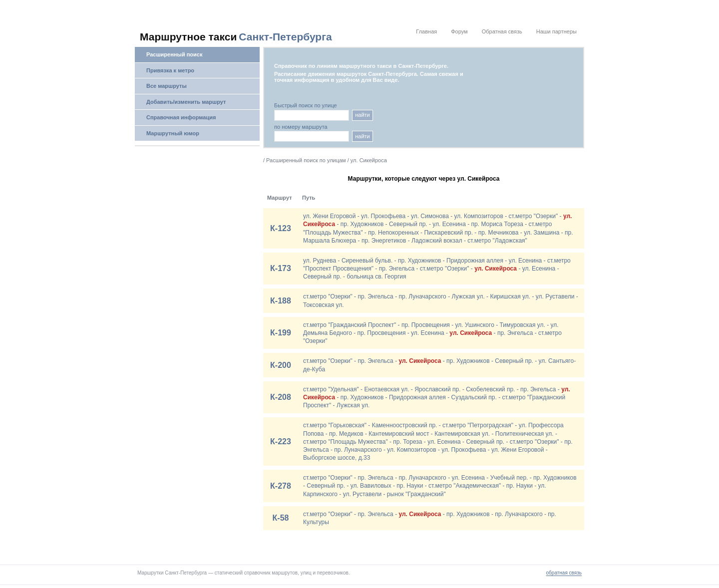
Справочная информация (181, 117)
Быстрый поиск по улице (306, 106)
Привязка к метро (170, 70)
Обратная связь (502, 31)
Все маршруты (167, 86)
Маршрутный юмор (173, 133)
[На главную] (242, 37)
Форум (459, 31)
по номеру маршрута (301, 127)
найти (362, 115)
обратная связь (564, 573)
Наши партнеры (556, 31)
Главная (426, 31)
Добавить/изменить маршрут (186, 102)
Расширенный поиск (174, 54)
